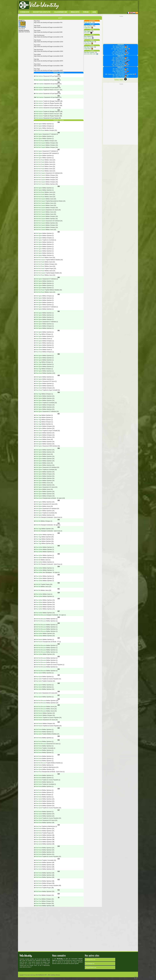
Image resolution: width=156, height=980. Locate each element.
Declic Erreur (88, 22)
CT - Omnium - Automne (120, 62)
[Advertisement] (98, 5)
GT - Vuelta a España (120, 48)
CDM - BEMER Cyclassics (120, 71)
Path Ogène (87, 31)
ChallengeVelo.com (90, 960)
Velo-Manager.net (90, 964)
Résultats (75, 12)
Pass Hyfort (39, 679)
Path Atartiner (88, 26)
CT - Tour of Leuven (120, 50)
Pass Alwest (87, 36)
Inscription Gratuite (42, 12)
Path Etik (38, 517)
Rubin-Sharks (89, 38)
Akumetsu (88, 33)
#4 (128, 53)
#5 (128, 64)
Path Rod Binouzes (41, 615)
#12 (127, 66)
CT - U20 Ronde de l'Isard (120, 53)
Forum (86, 12)
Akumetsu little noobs (91, 54)
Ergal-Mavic (89, 27)
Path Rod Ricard (89, 42)
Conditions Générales (55, 975)
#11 (127, 59)
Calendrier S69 (61, 12)
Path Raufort (39, 639)
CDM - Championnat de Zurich (120, 60)
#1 (127, 46)
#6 (127, 76)
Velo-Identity (44, 5)
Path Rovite (39, 730)
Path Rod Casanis (89, 52)
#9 (127, 48)
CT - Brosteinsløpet (120, 73)
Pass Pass (39, 772)
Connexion (25, 12)
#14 (127, 77)
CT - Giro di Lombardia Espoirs (120, 49)
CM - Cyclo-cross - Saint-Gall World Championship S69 (120, 74)
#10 (127, 55)
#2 (127, 52)
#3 (127, 57)
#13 (127, 70)
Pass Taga (38, 334)
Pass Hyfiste (39, 535)
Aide (94, 12)
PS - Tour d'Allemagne (120, 46)
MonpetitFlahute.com (91, 967)
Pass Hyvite (39, 673)
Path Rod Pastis (89, 47)
